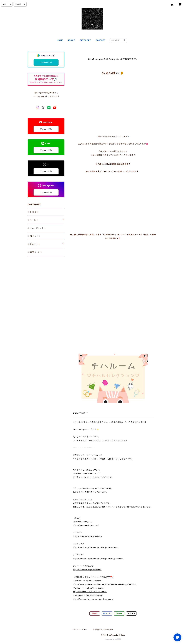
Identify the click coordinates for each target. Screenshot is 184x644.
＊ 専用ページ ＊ (35, 252)
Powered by (113, 639)
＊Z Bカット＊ (34, 236)
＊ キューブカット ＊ (37, 228)
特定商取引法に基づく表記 (103, 630)
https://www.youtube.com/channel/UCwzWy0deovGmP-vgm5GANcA (104, 584)
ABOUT (71, 40)
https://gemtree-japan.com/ (86, 525)
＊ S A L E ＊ (33, 212)
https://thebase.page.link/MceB (87, 536)
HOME (60, 40)
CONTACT (101, 40)
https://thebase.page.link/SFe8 (87, 570)
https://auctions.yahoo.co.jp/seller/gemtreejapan (96, 547)
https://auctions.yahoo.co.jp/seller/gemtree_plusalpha (98, 558)
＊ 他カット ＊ (34, 244)
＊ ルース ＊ (33, 220)
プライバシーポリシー (80, 630)
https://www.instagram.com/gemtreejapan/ (93, 599)
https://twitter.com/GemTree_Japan (90, 592)
